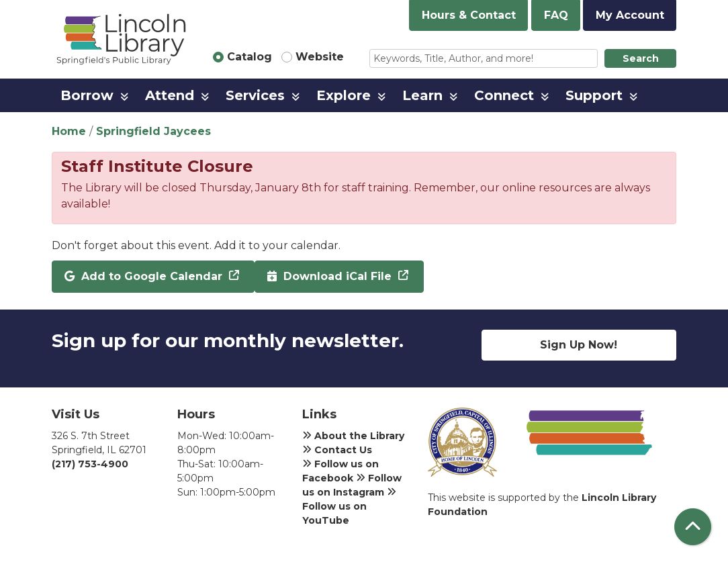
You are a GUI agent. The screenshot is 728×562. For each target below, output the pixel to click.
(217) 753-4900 (90, 464)
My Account (630, 15)
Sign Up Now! (579, 345)
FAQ (556, 15)
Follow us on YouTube (349, 506)
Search (641, 58)
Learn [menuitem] (422, 95)
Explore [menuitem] (344, 95)
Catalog (249, 57)
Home (69, 131)
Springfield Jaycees (153, 131)
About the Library (353, 436)
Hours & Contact (469, 15)
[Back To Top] (693, 527)
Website (320, 57)
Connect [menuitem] (504, 95)
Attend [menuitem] (170, 95)
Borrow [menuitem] (87, 95)
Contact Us (337, 450)
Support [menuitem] (594, 95)
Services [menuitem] (255, 95)
